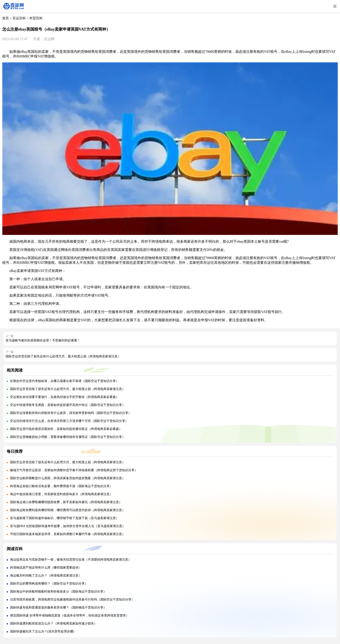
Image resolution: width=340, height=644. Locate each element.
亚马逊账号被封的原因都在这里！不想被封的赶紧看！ (43, 340)
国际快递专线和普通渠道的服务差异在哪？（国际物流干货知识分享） (58, 608)
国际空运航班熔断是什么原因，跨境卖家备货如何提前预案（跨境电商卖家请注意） (68, 478)
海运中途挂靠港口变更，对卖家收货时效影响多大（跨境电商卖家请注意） (61, 494)
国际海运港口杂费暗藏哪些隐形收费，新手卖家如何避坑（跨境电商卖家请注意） (66, 502)
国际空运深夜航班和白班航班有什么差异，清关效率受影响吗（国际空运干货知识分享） (71, 413)
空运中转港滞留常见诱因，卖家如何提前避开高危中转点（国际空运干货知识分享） (68, 405)
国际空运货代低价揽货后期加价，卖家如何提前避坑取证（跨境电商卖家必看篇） (66, 429)
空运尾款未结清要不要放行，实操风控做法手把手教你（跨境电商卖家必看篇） (64, 397)
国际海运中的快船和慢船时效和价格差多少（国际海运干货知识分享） (58, 592)
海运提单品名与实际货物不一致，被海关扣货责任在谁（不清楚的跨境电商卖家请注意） (71, 560)
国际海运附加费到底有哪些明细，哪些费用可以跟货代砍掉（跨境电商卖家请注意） (68, 510)
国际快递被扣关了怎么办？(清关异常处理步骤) (42, 631)
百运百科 (19, 18)
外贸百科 (36, 18)
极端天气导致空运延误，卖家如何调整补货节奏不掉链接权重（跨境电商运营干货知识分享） (74, 470)
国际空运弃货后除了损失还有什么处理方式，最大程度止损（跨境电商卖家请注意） (63, 356)
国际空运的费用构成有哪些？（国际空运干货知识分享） (49, 584)
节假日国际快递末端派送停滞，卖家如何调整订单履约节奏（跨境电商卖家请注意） (68, 534)
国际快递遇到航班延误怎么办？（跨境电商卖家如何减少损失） (54, 623)
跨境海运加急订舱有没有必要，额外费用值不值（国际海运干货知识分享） (61, 486)
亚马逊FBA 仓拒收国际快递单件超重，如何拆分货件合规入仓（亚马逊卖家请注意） (68, 526)
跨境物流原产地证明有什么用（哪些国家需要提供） (46, 568)
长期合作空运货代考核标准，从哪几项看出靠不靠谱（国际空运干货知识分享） (64, 381)
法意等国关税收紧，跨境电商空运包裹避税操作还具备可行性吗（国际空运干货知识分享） (72, 600)
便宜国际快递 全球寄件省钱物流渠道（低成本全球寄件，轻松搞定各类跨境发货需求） (70, 615)
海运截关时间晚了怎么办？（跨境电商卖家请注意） (46, 576)
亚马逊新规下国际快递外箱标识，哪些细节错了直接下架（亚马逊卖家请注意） (64, 518)
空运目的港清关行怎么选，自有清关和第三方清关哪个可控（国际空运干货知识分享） (69, 421)
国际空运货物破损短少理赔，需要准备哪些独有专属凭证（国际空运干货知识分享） (68, 437)
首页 (6, 18)
